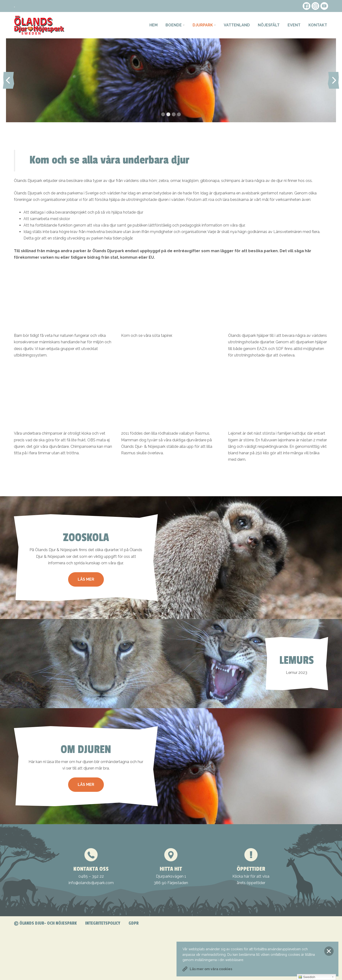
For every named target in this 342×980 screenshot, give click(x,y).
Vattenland (237, 25)
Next (333, 80)
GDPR (134, 923)
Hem (153, 25)
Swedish (307, 977)
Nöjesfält (269, 25)
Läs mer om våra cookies (211, 969)
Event (294, 25)
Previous (9, 80)
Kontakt (318, 25)
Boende (174, 25)
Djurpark (203, 25)
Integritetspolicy (103, 923)
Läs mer (86, 579)
